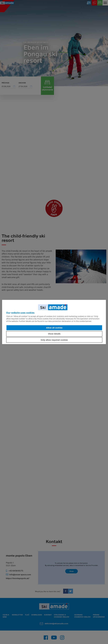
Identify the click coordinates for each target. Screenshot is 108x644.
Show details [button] (54, 334)
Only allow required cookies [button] (54, 340)
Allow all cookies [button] (54, 328)
